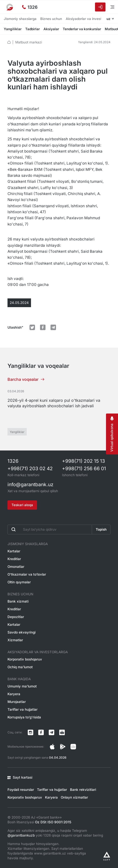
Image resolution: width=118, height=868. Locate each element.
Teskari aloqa (22, 505)
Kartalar (14, 551)
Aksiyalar (51, 29)
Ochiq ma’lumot (20, 667)
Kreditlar (14, 559)
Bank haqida (19, 679)
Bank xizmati (18, 601)
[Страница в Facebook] (63, 747)
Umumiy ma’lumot (22, 686)
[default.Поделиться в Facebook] (43, 327)
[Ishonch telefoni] (30, 7)
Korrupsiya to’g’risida (24, 717)
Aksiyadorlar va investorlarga (89, 19)
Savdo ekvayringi (21, 632)
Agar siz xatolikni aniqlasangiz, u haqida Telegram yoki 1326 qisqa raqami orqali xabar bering (55, 833)
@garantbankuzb (21, 835)
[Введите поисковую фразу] (50, 530)
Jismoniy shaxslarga (20, 19)
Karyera (14, 694)
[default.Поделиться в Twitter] (32, 327)
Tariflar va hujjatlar (22, 709)
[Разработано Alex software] (107, 856)
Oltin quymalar (19, 582)
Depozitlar (16, 617)
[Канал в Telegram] (51, 732)
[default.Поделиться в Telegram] (53, 327)
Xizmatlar (15, 640)
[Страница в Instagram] (52, 747)
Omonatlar (16, 567)
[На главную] (10, 7)
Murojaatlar (17, 702)
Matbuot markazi (29, 42)
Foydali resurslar (21, 790)
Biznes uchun (51, 19)
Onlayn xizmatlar (74, 797)
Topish (101, 529)
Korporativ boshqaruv (25, 659)
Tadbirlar (32, 29)
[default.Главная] (9, 42)
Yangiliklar (13, 29)
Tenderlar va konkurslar (82, 29)
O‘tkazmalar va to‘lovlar (27, 574)
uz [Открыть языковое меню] (108, 19)
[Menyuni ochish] (109, 7)
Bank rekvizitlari (83, 790)
